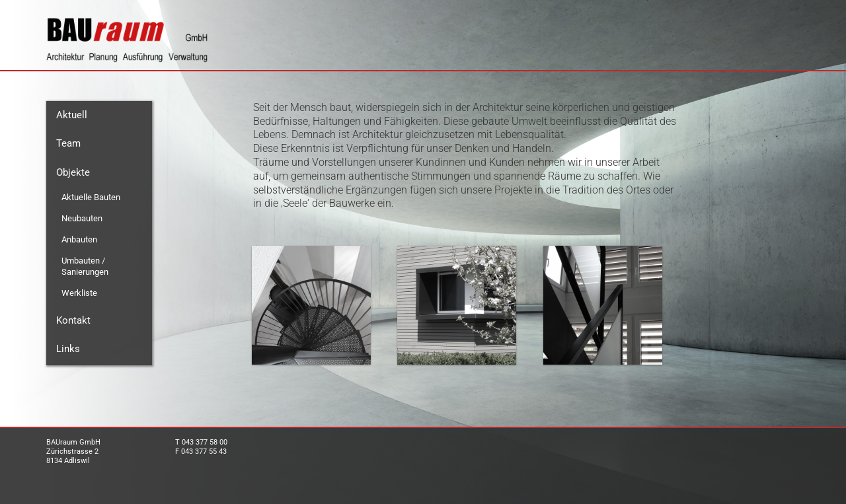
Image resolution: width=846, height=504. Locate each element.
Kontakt (73, 320)
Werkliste (79, 293)
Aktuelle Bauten (91, 197)
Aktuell (72, 115)
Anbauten (79, 239)
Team (68, 143)
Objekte (73, 172)
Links (68, 349)
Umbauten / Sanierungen (85, 266)
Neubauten (82, 218)
